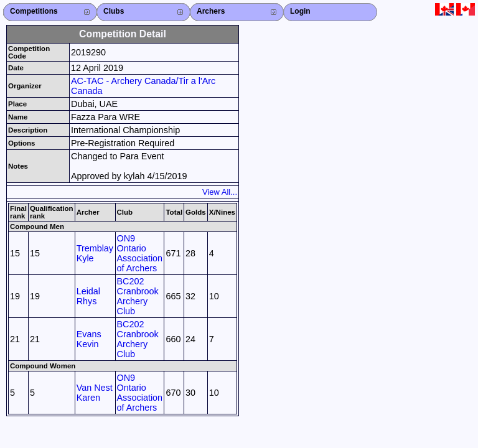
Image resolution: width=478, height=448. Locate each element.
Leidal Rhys (88, 296)
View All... (220, 192)
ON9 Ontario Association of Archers (140, 253)
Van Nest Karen (95, 393)
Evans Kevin (89, 339)
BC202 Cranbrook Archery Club (138, 296)
